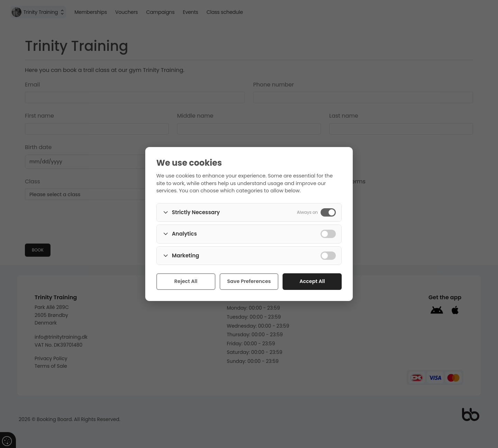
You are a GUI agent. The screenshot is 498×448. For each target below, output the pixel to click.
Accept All (312, 281)
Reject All (186, 281)
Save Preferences (249, 281)
